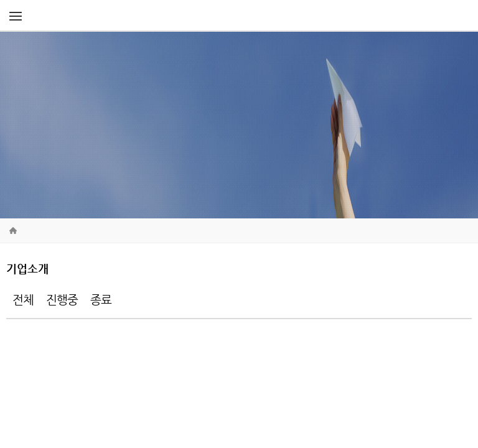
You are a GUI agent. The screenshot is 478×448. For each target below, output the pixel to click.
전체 (23, 300)
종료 (101, 300)
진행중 (62, 300)
